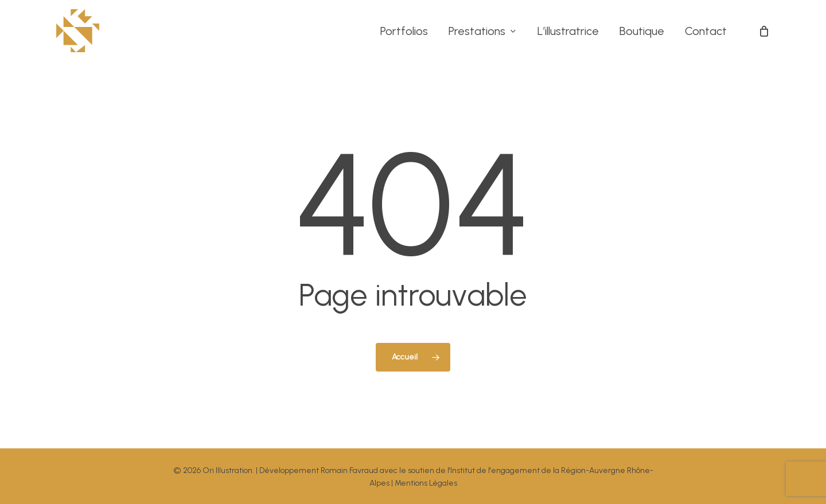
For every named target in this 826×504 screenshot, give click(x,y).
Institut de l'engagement (495, 470)
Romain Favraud (349, 470)
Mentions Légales (426, 483)
